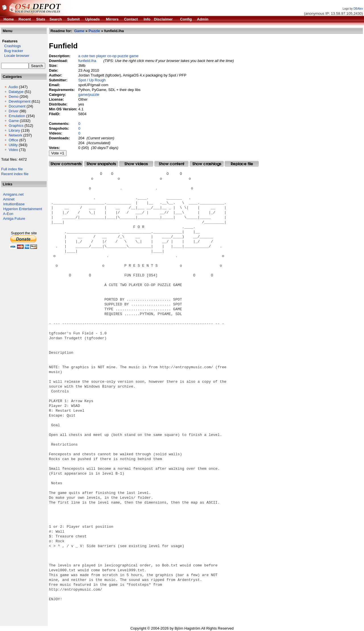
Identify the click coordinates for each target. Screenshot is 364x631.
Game (14, 121)
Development (19, 101)
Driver (14, 111)
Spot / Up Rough (92, 80)
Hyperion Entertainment (23, 209)
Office (13, 140)
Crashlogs (11, 46)
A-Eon (8, 214)
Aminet (9, 199)
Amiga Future (14, 219)
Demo (14, 97)
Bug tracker (12, 51)
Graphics (16, 126)
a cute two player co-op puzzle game (108, 56)
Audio (13, 87)
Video (13, 150)
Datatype (16, 92)
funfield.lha (87, 61)
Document (17, 106)
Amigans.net (13, 194)
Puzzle (94, 31)
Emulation (17, 116)
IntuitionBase (14, 204)
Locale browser (15, 56)
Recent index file (15, 174)
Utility (13, 145)
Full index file (12, 169)
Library (14, 130)
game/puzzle (89, 95)
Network (15, 135)
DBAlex (358, 9)
